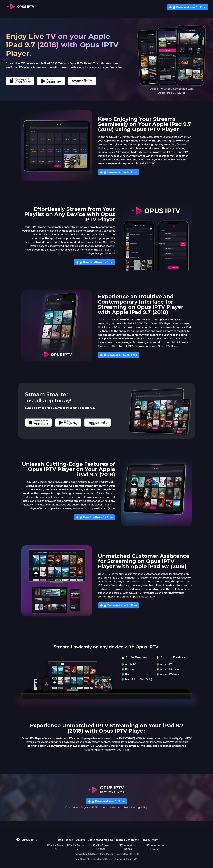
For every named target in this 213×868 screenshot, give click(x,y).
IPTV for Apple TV (55, 847)
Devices (80, 840)
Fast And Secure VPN (127, 859)
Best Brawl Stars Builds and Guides (94, 859)
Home (59, 840)
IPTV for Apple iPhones (101, 847)
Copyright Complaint (100, 840)
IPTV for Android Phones (127, 847)
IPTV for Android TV (77, 847)
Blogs (69, 840)
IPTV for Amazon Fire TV (154, 847)
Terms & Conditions (127, 840)
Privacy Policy (150, 840)
